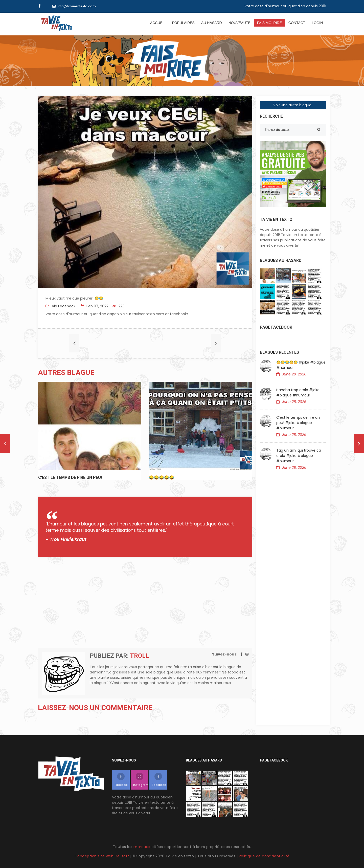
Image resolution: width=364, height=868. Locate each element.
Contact (297, 23)
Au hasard (212, 23)
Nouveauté (240, 23)
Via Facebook (63, 306)
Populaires (183, 23)
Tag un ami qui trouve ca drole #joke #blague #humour (299, 456)
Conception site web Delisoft (103, 856)
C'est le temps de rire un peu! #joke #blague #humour (298, 423)
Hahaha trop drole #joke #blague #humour (298, 393)
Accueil (158, 23)
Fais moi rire (269, 23)
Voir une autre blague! (293, 105)
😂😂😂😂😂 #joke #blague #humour (301, 365)
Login (317, 23)
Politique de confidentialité (264, 856)
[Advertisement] (145, 602)
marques (142, 847)
